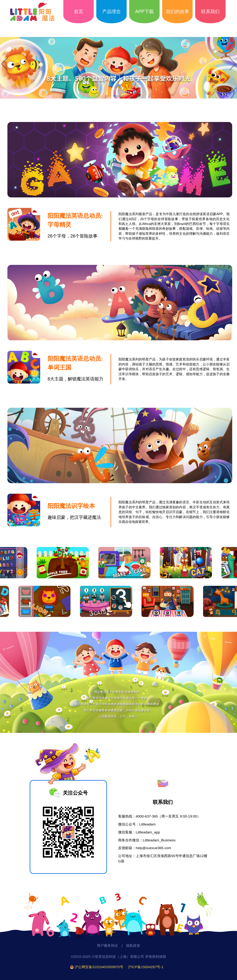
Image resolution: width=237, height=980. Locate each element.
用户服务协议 (107, 946)
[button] (114, 96)
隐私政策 (133, 946)
